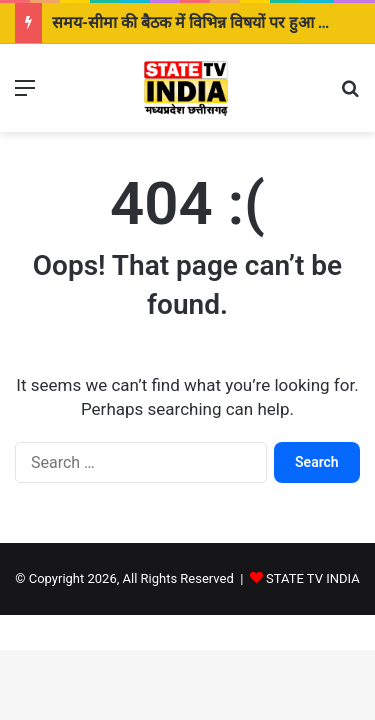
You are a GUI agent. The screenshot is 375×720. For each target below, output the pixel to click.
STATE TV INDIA (313, 578)
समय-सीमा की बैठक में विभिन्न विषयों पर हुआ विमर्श (202, 22)
